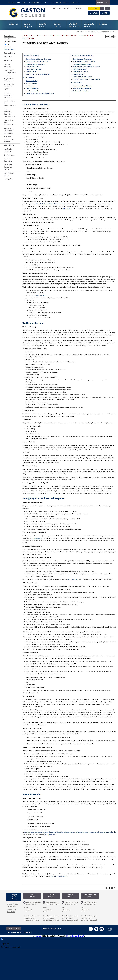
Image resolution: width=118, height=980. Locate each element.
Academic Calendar (8, 150)
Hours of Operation (8, 160)
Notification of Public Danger (82, 64)
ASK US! (105, 13)
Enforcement (30, 86)
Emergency (76, 67)
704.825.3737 (66, 910)
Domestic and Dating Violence (82, 86)
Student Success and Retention (9, 95)
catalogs (38, 936)
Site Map (11, 933)
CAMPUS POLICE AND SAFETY (9, 139)
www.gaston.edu (67, 208)
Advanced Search (9, 49)
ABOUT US (8, 60)
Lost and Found (31, 72)
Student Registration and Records (9, 78)
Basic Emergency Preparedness (82, 59)
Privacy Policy (19, 933)
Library (25, 2)
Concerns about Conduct (80, 72)
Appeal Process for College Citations (42, 93)
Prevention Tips (82, 69)
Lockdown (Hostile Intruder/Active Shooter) (87, 79)
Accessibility (28, 933)
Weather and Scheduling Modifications (38, 74)
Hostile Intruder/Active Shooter (83, 77)
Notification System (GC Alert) (90, 67)
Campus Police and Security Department (39, 59)
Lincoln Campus (35, 2)
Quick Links (97, 8)
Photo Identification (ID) (34, 69)
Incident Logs (34, 67)
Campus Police (12, 906)
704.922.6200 (28, 910)
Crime (28, 67)
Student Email (77, 8)
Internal (28, 93)
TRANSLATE (102, 2)
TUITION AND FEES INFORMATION (10, 122)
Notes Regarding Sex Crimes (82, 88)
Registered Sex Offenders (81, 91)
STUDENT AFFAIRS (8, 65)
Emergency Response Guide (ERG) (84, 61)
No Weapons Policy (79, 74)
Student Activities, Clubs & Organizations (9, 113)
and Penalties (34, 88)
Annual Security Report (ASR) (35, 64)
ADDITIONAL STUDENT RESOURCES (9, 131)
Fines (28, 88)
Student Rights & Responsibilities (10, 103)
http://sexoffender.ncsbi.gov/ (59, 876)
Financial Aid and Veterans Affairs (9, 87)
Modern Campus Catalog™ (75, 936)
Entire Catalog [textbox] (9, 39)
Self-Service (66, 8)
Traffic (28, 83)
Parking (37, 91)
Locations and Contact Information (37, 61)
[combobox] (97, 32)
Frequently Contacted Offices (8, 167)
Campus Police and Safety (31, 56)
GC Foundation (14, 2)
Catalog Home (9, 53)
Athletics (75, 2)
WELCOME (8, 57)
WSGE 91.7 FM (65, 2)
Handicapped (30, 91)
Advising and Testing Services (10, 71)
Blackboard (57, 8)
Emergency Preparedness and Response (82, 56)
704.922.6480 (11, 912)
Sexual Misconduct (76, 83)
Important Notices (14, 929)
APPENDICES (9, 145)
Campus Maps (9, 155)
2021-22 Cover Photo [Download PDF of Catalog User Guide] (9, 174)
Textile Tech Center (51, 2)
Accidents (33, 83)
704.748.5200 (47, 910)
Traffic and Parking (29, 77)
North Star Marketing (110, 929)
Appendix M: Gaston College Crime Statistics (50, 204)
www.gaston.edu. (41, 295)
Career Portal (94, 13)
